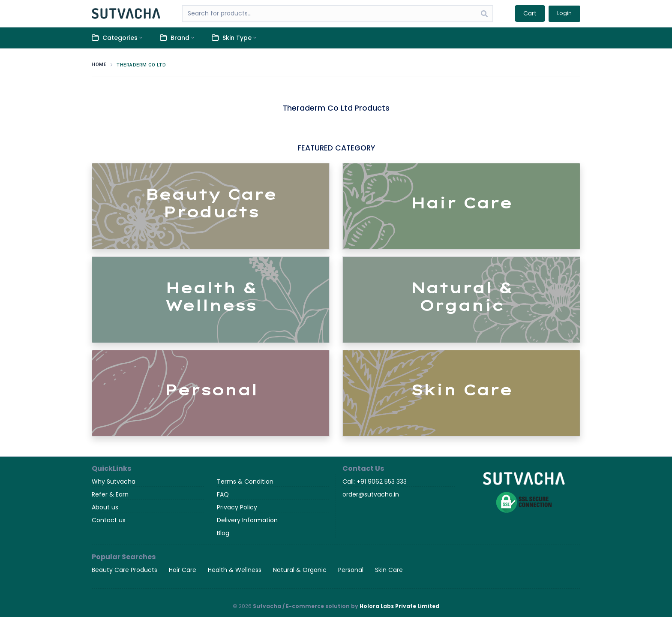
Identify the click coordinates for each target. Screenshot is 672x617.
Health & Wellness (235, 570)
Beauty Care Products (124, 570)
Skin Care (389, 570)
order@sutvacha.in (371, 494)
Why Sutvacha (114, 482)
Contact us (109, 520)
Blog (223, 533)
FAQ (223, 494)
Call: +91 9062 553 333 (375, 482)
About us (105, 507)
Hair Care (183, 570)
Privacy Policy (237, 507)
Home (99, 65)
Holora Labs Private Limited (399, 606)
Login (564, 13)
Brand (175, 38)
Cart (530, 13)
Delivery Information (247, 520)
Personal (351, 570)
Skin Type (232, 38)
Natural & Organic (300, 570)
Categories (115, 38)
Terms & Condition (245, 482)
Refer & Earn (110, 494)
